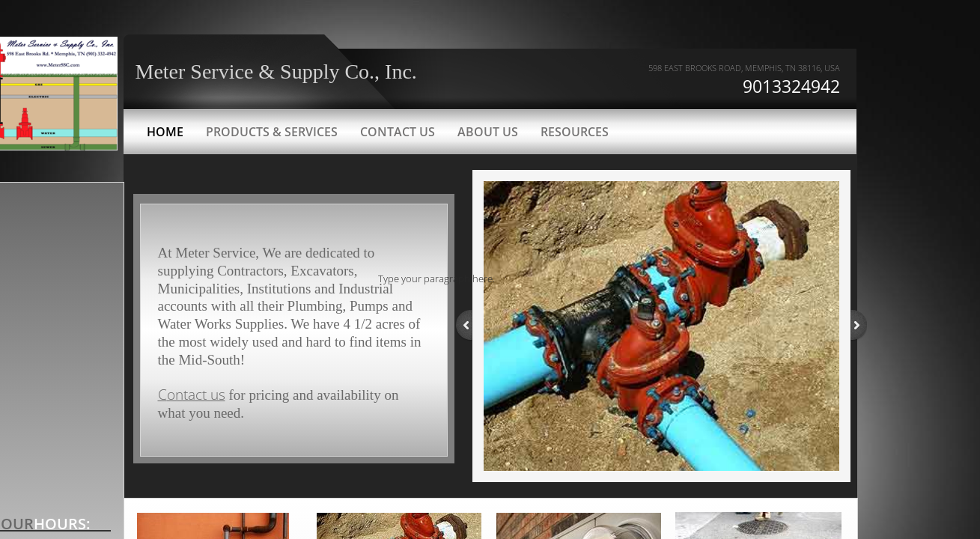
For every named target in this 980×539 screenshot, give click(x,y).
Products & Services (272, 132)
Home (165, 132)
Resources (575, 132)
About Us (488, 132)
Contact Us (398, 132)
